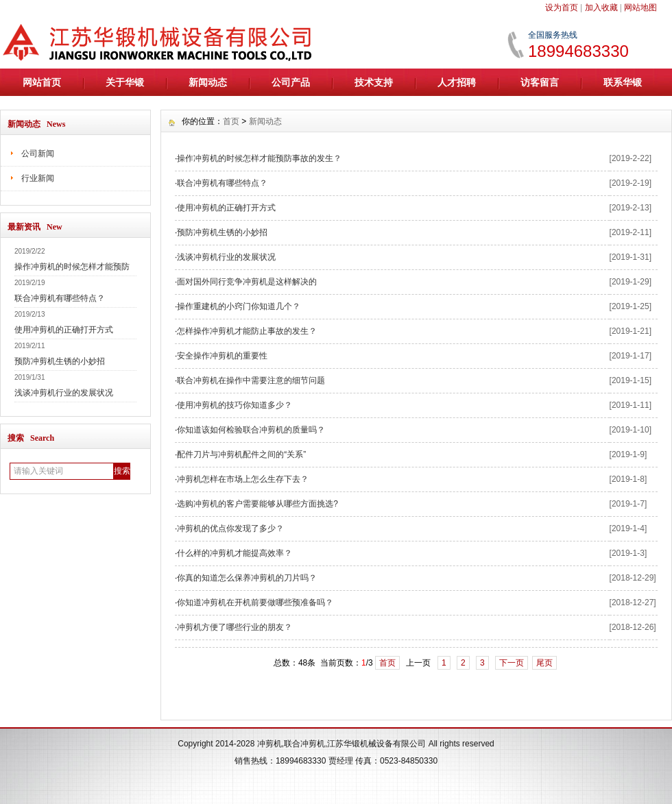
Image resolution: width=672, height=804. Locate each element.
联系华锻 (623, 82)
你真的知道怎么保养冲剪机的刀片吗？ (247, 578)
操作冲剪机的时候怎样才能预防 (72, 267)
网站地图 (640, 8)
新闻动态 (208, 82)
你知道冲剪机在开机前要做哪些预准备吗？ (255, 602)
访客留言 (540, 82)
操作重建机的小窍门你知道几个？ (239, 306)
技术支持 (374, 82)
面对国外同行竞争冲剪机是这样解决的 (247, 282)
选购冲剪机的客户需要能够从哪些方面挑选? (257, 504)
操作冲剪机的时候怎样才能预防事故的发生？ (259, 158)
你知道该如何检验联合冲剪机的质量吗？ (251, 430)
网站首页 (42, 82)
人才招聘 (457, 82)
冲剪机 (269, 744)
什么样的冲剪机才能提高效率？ (235, 553)
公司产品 (291, 82)
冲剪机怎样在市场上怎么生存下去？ (243, 479)
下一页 (512, 663)
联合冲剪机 (304, 744)
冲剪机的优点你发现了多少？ (230, 528)
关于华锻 (125, 82)
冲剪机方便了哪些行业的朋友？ (235, 627)
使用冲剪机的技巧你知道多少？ (235, 405)
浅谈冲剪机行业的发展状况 (64, 393)
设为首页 (562, 8)
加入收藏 (601, 8)
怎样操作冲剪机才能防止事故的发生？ (247, 331)
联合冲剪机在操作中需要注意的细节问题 (251, 380)
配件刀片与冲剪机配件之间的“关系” (241, 454)
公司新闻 (38, 154)
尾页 (544, 663)
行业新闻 (38, 178)
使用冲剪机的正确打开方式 (64, 330)
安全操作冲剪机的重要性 (222, 356)
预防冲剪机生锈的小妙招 (60, 361)
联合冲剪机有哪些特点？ (60, 298)
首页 (231, 121)
